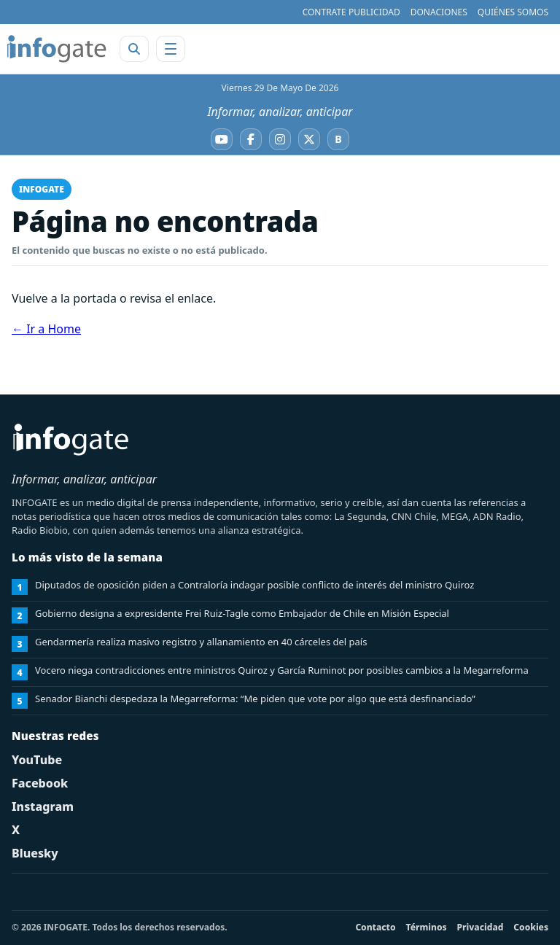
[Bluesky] (338, 139)
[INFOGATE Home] (57, 49)
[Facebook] (251, 139)
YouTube (37, 760)
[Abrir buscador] (134, 49)
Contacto (375, 927)
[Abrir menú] (171, 49)
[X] (309, 139)
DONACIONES (439, 12)
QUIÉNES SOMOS (513, 12)
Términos (427, 927)
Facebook (40, 783)
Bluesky (35, 853)
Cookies (531, 927)
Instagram (43, 806)
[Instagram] (280, 139)
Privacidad (481, 927)
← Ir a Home (46, 329)
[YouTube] (222, 139)
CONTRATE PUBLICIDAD (351, 12)
